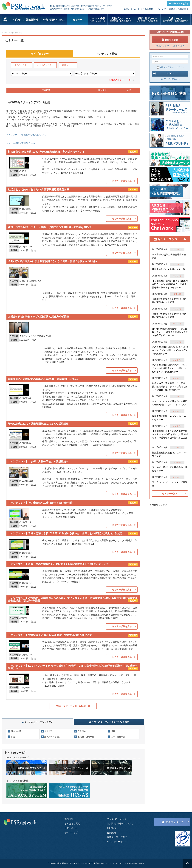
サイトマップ (71, 833)
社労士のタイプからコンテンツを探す (109, 722)
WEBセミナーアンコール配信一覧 (73, 706)
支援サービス (175, 20)
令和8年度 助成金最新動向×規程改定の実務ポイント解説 (169, 301)
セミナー (77, 20)
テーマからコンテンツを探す (37, 722)
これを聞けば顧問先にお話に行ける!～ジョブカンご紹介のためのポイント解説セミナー (170, 350)
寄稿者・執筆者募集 (179, 9)
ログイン (164, 74)
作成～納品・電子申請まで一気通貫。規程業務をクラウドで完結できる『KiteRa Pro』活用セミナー (170, 387)
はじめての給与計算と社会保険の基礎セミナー (170, 469)
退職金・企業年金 (86, 737)
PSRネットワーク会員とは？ (170, 46)
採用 (113, 731)
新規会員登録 (170, 40)
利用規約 (111, 828)
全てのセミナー (21, 65)
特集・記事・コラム (54, 20)
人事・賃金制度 (118, 737)
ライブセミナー (40, 54)
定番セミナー (68, 65)
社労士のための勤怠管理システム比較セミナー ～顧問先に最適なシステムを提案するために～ (170, 332)
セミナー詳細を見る (122, 181)
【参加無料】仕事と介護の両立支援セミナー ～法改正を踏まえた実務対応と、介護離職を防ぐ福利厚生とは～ (170, 436)
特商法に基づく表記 (117, 837)
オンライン (177, 249)
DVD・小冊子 (98, 20)
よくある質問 (147, 9)
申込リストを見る (179, 4)
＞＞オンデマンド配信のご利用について (26, 135)
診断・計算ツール (147, 20)
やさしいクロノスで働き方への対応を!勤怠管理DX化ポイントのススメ (170, 403)
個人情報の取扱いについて (120, 824)
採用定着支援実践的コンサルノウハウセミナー (170, 418)
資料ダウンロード (121, 20)
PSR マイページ (172, 822)
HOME (4, 33)
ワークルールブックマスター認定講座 (170, 484)
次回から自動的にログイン (170, 67)
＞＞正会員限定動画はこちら (21, 143)
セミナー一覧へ (170, 494)
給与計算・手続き (53, 737)
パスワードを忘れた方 (170, 79)
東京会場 (177, 294)
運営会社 (69, 819)
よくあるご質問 (72, 824)
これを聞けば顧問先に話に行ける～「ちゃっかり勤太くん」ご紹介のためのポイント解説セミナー (170, 368)
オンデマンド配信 (107, 54)
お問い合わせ (130, 9)
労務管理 (48, 731)
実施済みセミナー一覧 (120, 80)
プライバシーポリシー (118, 819)
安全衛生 (82, 731)
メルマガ (161, 9)
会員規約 (111, 833)
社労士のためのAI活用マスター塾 (168, 269)
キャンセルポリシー (117, 842)
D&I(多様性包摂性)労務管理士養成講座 (169, 256)
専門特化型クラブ (158, 505)
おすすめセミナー (45, 65)
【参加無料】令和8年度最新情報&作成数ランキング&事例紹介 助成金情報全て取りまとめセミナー (170, 284)
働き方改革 (16, 731)
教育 (13, 737)
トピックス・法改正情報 (25, 20)
